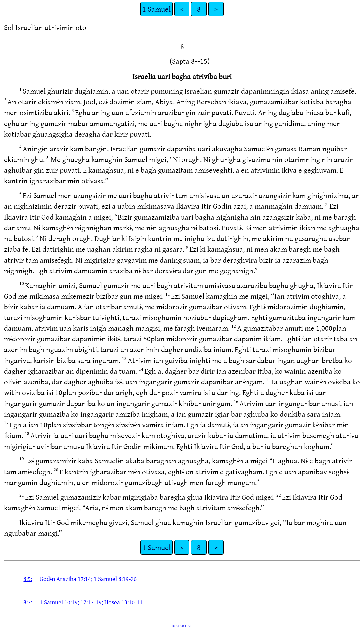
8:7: (28, 602)
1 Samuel (156, 9)
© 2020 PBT (182, 626)
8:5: (28, 579)
